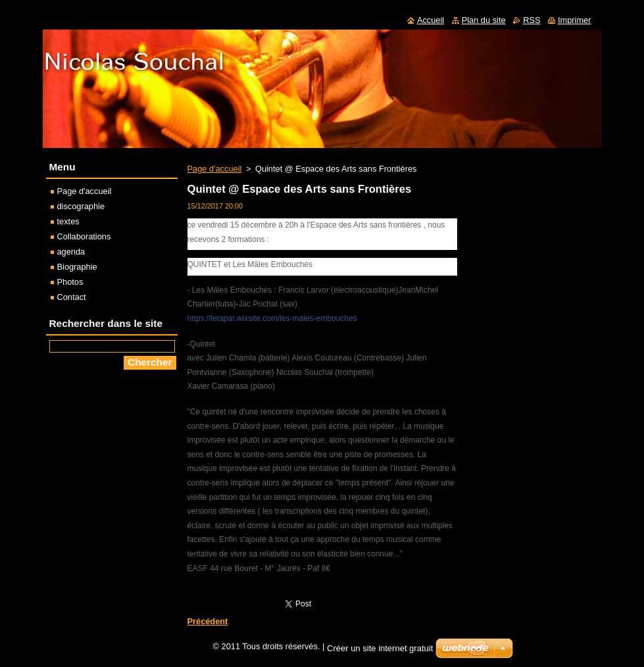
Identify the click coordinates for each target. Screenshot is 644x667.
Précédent (208, 621)
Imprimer (574, 20)
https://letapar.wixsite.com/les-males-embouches (272, 318)
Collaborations (84, 236)
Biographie (77, 267)
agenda (71, 252)
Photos (70, 282)
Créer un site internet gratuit (380, 652)
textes (68, 221)
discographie (81, 206)
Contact (72, 297)
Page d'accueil (215, 169)
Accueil (431, 20)
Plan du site (484, 20)
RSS (532, 20)
